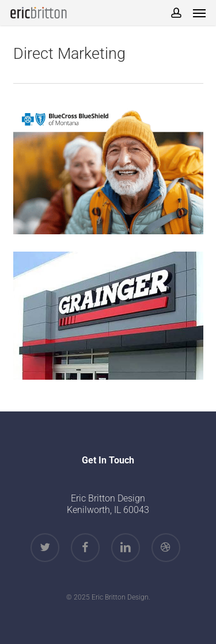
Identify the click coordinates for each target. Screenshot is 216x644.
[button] (199, 13)
